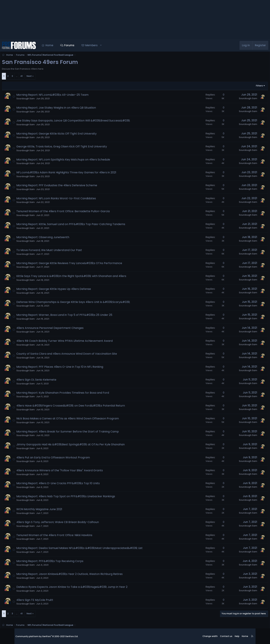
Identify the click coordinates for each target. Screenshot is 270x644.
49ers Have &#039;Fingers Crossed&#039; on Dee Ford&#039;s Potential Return (86, 407)
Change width (210, 636)
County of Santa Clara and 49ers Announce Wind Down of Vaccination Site (82, 355)
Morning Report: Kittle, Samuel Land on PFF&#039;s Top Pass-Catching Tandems (86, 225)
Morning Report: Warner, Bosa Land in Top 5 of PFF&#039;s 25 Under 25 (80, 316)
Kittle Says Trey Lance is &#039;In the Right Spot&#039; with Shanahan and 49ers (87, 277)
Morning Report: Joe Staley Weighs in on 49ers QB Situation (72, 109)
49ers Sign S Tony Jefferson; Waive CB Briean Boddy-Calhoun (73, 523)
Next (45, 77)
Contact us (226, 636)
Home (64, 45)
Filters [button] (244, 87)
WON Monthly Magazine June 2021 (55, 510)
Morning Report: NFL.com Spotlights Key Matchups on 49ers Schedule (79, 161)
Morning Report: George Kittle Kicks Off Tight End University (72, 135)
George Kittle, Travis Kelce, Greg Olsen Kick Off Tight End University (77, 148)
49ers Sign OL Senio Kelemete (52, 381)
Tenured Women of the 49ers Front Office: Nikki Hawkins (70, 536)
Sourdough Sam (41, 100)
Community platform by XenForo (47, 636)
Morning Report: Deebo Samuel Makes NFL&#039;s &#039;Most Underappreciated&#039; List (95, 549)
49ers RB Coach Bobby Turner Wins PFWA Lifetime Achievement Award (80, 342)
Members (106, 45)
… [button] (32, 77)
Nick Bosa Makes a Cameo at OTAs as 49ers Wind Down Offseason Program (83, 420)
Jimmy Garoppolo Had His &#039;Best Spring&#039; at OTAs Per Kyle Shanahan (86, 445)
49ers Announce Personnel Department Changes (65, 329)
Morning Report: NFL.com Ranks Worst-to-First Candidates (72, 199)
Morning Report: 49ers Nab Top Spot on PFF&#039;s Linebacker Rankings (81, 497)
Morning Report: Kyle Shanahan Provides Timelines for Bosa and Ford (78, 394)
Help (237, 636)
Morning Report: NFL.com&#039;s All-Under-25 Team (68, 96)
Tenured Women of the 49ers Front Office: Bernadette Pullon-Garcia (79, 212)
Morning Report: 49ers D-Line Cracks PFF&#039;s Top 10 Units (74, 484)
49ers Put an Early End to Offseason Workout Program (69, 459)
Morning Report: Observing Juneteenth (58, 238)
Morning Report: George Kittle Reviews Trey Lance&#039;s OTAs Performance (85, 264)
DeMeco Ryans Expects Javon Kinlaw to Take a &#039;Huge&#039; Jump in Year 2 (87, 588)
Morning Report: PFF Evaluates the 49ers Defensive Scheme (72, 186)
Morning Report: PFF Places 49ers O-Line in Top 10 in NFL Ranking (75, 368)
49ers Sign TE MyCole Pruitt (50, 601)
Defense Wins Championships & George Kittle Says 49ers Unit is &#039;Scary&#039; (89, 303)
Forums (84, 45)
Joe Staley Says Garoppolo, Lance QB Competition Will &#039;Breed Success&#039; (89, 122)
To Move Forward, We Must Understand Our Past (65, 251)
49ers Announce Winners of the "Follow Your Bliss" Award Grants (75, 471)
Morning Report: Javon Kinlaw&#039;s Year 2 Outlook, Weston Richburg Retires (85, 575)
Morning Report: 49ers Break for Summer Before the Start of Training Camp (83, 433)
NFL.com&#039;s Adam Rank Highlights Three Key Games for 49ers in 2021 (82, 173)
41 (37, 77)
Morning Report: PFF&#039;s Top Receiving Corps (65, 562)
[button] (115, 45)
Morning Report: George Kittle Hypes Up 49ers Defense (69, 290)
